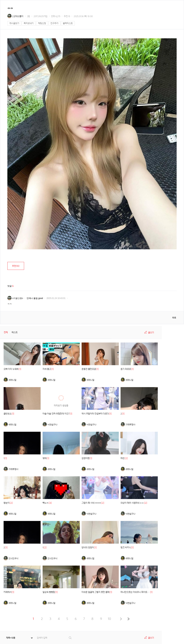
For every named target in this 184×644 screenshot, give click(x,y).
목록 (174, 318)
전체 (6, 332)
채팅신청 (42, 23)
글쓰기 (151, 333)
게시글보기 (14, 23)
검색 (70, 638)
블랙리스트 (68, 23)
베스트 (15, 332)
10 (109, 619)
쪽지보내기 (29, 23)
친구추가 (54, 23)
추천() (16, 266)
